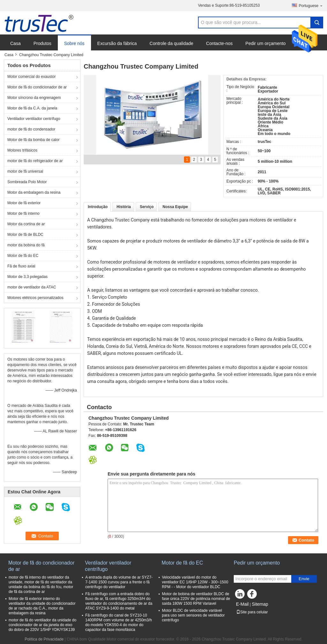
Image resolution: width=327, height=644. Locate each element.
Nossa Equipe (175, 207)
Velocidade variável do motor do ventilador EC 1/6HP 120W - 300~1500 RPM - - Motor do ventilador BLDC (195, 582)
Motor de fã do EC (23, 256)
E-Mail (242, 604)
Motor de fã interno (23, 213)
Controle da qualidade (171, 43)
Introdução (98, 207)
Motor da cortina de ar (26, 224)
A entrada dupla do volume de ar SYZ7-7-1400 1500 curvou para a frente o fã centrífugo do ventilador (119, 582)
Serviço (147, 207)
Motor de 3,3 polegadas (27, 277)
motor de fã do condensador (31, 129)
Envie (304, 579)
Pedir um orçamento (266, 43)
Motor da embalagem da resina (34, 192)
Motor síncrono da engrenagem (34, 98)
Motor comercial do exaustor (31, 77)
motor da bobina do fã (26, 245)
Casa (15, 43)
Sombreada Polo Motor (27, 182)
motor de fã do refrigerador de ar (35, 161)
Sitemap (260, 604)
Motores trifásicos (22, 150)
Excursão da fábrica (117, 43)
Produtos (42, 43)
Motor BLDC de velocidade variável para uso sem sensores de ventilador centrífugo (193, 615)
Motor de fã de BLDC (25, 235)
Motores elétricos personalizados (35, 298)
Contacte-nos (219, 43)
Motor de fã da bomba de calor (33, 140)
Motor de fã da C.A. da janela (32, 108)
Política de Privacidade (44, 639)
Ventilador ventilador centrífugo (34, 119)
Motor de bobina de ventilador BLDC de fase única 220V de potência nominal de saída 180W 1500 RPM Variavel (196, 599)
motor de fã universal (25, 171)
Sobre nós (74, 43)
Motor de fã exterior (24, 203)
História (124, 207)
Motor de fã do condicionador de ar (37, 87)
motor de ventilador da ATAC (32, 287)
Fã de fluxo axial (21, 266)
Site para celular (252, 612)
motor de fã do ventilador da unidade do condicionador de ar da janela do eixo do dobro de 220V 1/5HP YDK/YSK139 (42, 625)
